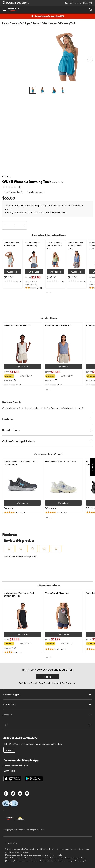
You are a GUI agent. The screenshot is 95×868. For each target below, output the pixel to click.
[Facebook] (6, 793)
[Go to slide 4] (63, 90)
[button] (13, 272)
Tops (27, 23)
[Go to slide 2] (43, 90)
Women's (17, 23)
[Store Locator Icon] (4, 3)
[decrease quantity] (5, 225)
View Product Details (13, 192)
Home (6, 23)
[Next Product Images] (90, 60)
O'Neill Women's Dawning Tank (27, 182)
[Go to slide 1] (33, 90)
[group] (12, 376)
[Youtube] (27, 793)
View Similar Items (36, 192)
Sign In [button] (48, 677)
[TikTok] (13, 793)
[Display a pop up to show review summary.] (24, 512)
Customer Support (48, 694)
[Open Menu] (4, 10)
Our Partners (48, 705)
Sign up (9, 750)
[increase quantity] (24, 225)
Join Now (72, 683)
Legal (48, 725)
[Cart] (91, 10)
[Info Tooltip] (36, 285)
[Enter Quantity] (15, 225)
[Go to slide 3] (53, 90)
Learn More (9, 771)
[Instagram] (20, 793)
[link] (13, 187)
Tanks (36, 23)
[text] (13, 281)
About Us (48, 715)
